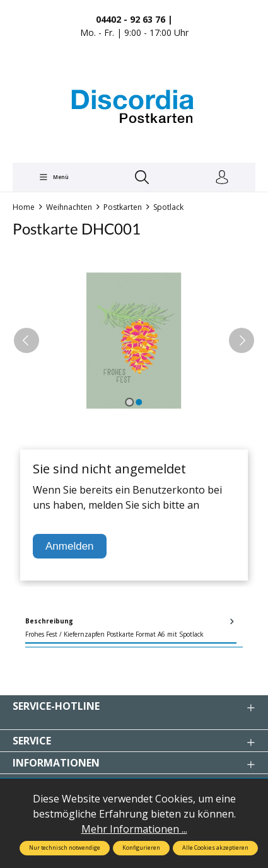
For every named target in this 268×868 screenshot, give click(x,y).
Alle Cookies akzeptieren (215, 848)
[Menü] (54, 177)
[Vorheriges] (26, 340)
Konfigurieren (141, 848)
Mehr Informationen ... (134, 829)
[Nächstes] (242, 340)
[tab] (131, 628)
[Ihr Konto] (222, 178)
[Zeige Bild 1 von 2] (129, 402)
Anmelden (70, 546)
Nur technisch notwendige (65, 848)
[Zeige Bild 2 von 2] (139, 402)
